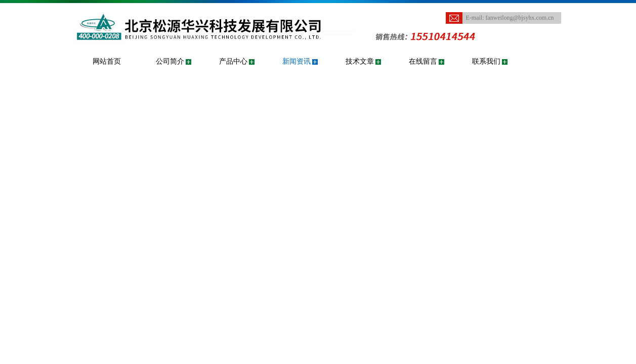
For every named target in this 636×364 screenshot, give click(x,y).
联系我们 (486, 61)
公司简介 (170, 61)
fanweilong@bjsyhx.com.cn (520, 18)
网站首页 (107, 61)
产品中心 (233, 61)
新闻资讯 (296, 61)
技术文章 (360, 61)
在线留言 (423, 61)
